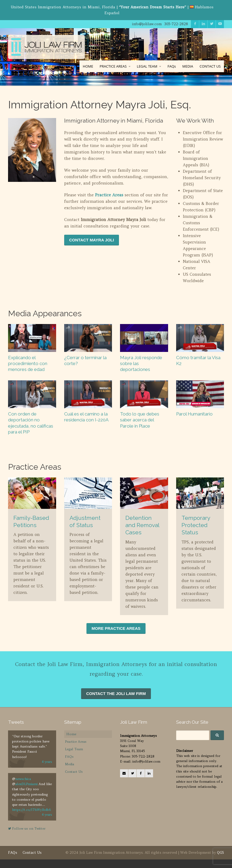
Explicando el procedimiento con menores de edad (28, 363)
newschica (23, 779)
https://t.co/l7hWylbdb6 (31, 810)
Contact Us (74, 772)
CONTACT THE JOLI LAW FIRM (116, 694)
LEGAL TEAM (147, 66)
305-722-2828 (176, 24)
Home (71, 734)
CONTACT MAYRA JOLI (92, 240)
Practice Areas (109, 195)
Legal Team (74, 749)
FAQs (172, 66)
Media (70, 764)
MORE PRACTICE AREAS (116, 628)
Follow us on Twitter (27, 828)
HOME (88, 66)
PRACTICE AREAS (113, 66)
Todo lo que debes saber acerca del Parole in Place (140, 420)
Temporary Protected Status (196, 525)
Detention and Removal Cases (142, 525)
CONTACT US (210, 66)
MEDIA (188, 66)
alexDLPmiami (26, 784)
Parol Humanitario (194, 414)
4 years (47, 762)
